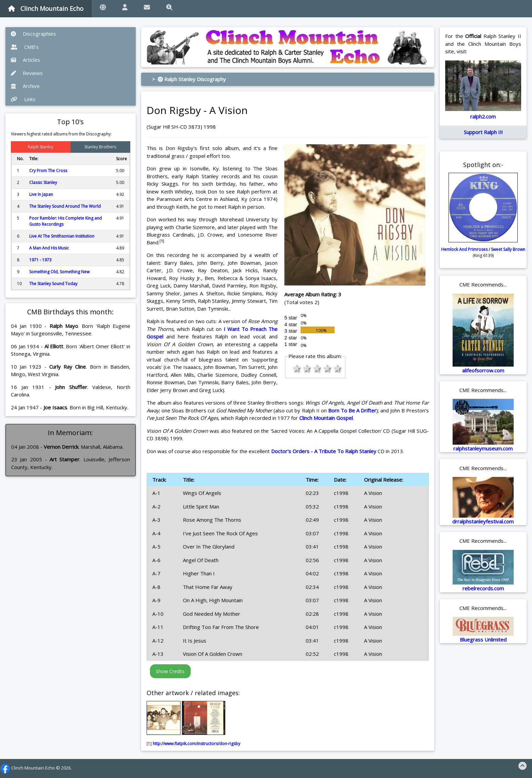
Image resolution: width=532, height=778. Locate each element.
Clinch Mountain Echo (46, 8)
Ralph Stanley (41, 147)
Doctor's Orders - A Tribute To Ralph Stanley (324, 451)
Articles (25, 60)
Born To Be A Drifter (352, 410)
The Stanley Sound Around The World (65, 206)
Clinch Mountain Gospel (326, 418)
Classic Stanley (43, 182)
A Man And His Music (49, 248)
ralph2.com (483, 116)
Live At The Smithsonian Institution (62, 236)
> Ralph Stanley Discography (189, 79)
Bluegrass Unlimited (483, 640)
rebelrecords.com (483, 588)
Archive (25, 86)
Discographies (33, 34)
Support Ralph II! (483, 132)
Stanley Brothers (100, 147)
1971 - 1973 (40, 260)
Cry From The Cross (48, 171)
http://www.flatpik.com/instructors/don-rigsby (196, 744)
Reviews (27, 73)
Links (23, 99)
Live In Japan (41, 194)
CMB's (25, 47)
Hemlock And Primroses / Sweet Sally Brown (483, 249)
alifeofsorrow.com (483, 370)
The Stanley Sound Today (53, 284)
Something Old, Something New (59, 272)
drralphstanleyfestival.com (483, 521)
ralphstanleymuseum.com (483, 448)
